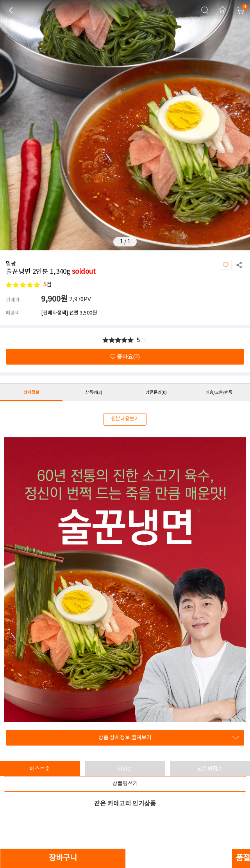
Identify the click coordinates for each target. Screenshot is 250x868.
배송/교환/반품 (219, 393)
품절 (243, 858)
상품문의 (156, 393)
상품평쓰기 (125, 784)
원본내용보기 (125, 419)
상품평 (94, 393)
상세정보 (31, 393)
